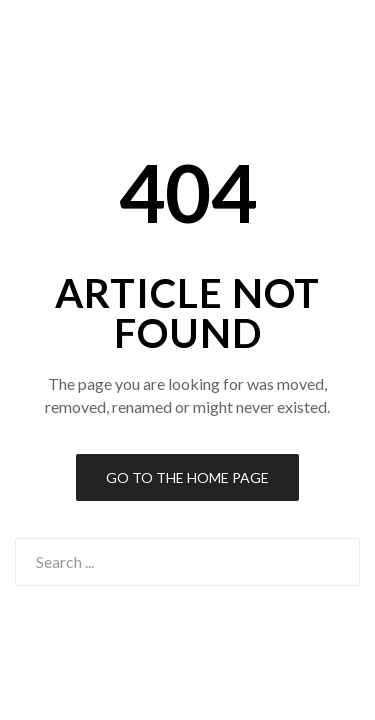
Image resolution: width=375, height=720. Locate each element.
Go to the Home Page (187, 477)
